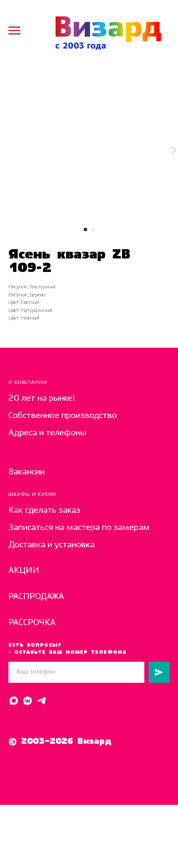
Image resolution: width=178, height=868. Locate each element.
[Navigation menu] (14, 31)
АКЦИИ (24, 571)
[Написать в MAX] (14, 701)
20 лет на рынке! (42, 398)
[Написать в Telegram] (41, 701)
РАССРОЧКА (32, 623)
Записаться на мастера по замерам (79, 528)
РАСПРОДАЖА (36, 597)
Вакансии (27, 472)
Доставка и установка (52, 545)
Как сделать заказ (44, 510)
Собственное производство (63, 416)
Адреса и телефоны (47, 433)
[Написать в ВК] (28, 701)
